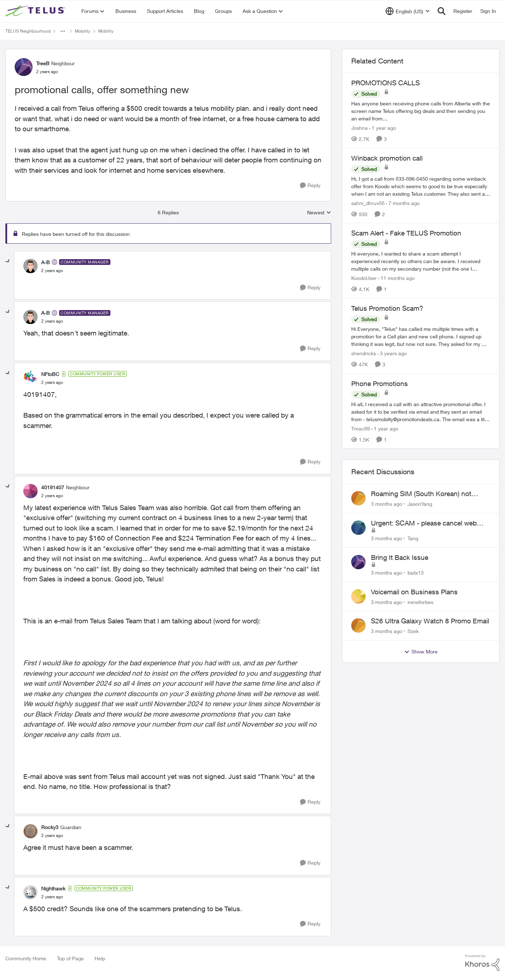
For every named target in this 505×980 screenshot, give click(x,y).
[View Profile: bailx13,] (358, 562)
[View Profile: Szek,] (358, 625)
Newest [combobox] (319, 213)
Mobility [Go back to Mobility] (83, 31)
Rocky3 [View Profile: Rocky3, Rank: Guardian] (50, 827)
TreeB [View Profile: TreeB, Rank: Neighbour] (43, 63)
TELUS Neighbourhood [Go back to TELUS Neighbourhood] (28, 31)
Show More (421, 652)
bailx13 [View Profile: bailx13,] (416, 573)
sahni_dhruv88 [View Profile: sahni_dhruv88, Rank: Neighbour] (368, 203)
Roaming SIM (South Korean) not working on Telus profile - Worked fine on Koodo (428, 494)
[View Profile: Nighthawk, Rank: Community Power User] (30, 892)
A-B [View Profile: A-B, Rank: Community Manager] (46, 262)
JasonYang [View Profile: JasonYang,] (420, 504)
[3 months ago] (387, 504)
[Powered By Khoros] (482, 963)
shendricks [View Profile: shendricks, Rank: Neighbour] (364, 353)
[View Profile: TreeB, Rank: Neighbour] (24, 67)
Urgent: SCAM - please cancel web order (424, 523)
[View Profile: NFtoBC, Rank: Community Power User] (30, 378)
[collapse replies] (8, 261)
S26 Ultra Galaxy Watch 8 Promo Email (430, 621)
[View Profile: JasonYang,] (358, 498)
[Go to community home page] (36, 11)
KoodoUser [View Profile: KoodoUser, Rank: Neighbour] (364, 278)
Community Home (26, 958)
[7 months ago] (403, 203)
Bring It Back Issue (400, 557)
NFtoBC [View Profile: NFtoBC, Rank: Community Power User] (50, 374)
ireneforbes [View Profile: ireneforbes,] (420, 602)
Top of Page (70, 958)
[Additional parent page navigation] (63, 31)
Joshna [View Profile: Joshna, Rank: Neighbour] (359, 128)
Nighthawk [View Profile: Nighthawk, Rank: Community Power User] (53, 888)
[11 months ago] (396, 278)
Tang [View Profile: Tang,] (413, 538)
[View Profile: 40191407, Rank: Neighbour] (30, 491)
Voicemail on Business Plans (414, 592)
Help (100, 958)
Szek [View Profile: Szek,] (413, 631)
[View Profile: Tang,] (358, 528)
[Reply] (310, 185)
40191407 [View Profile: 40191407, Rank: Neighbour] (53, 487)
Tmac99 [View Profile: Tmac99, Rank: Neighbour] (361, 428)
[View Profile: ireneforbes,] (358, 596)
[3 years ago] (392, 353)
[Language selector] (408, 11)
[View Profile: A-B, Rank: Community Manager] (30, 266)
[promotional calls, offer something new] (52, 271)
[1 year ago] (383, 128)
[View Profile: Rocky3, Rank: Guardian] (30, 831)
